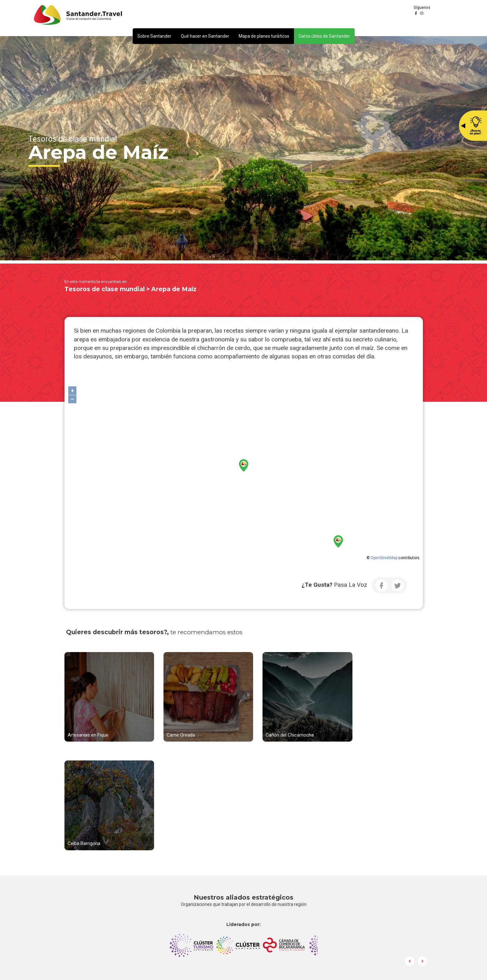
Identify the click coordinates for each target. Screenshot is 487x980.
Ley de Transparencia (296, 933)
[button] (154, 36)
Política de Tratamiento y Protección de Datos (318, 912)
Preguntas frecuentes (296, 926)
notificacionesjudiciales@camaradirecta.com (317, 905)
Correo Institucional (294, 919)
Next (423, 845)
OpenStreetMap (384, 558)
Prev (410, 845)
